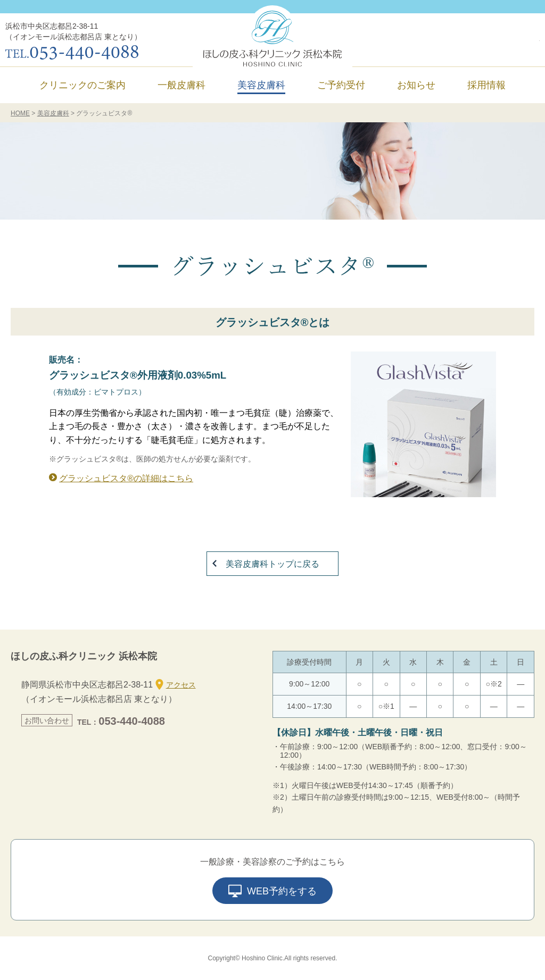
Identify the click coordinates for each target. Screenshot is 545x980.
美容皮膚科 (53, 113)
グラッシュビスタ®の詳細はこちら (126, 478)
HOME (20, 113)
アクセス (176, 684)
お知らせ (416, 85)
